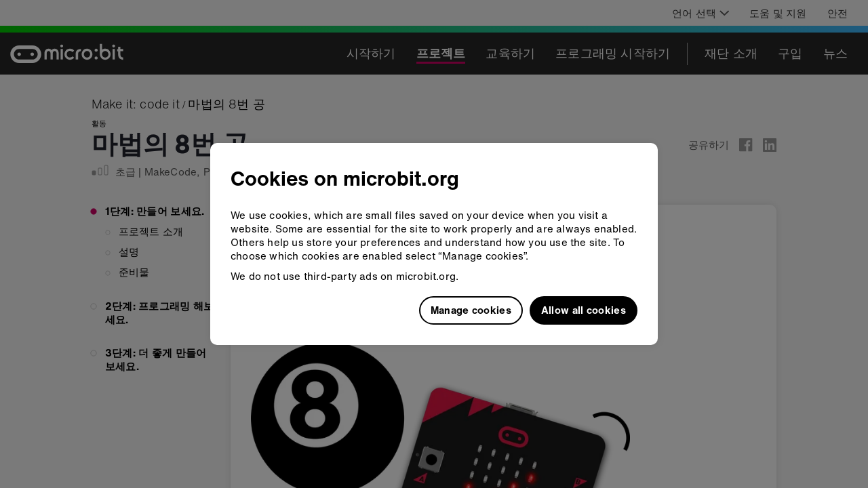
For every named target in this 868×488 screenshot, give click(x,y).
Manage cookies (471, 310)
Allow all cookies (584, 310)
